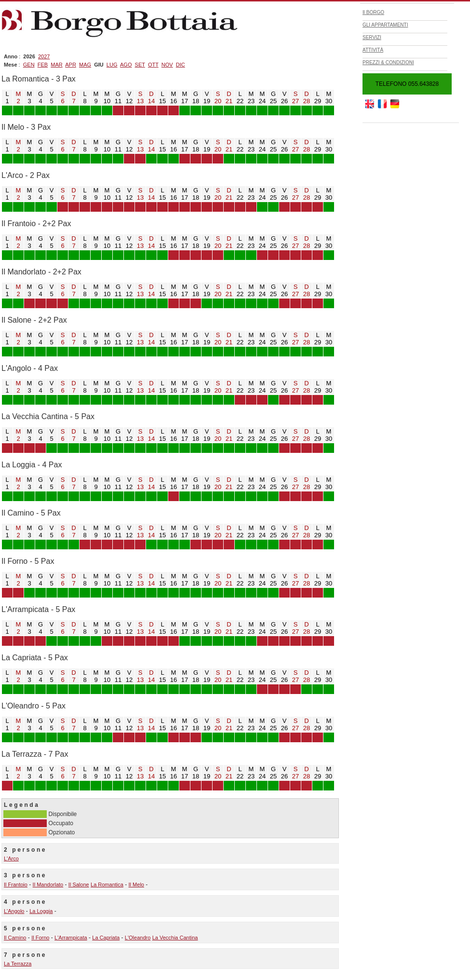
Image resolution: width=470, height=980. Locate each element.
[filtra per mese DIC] (181, 65)
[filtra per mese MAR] (56, 65)
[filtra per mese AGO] (126, 65)
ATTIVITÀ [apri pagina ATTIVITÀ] (373, 50)
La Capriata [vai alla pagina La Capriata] (106, 938)
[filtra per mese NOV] (167, 65)
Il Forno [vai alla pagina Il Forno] (40, 938)
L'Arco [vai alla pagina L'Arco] (11, 858)
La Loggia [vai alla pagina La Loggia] (41, 911)
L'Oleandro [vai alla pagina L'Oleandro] (138, 938)
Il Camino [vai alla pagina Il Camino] (15, 938)
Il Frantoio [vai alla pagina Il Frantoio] (16, 885)
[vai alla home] (122, 37)
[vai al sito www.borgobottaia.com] (370, 107)
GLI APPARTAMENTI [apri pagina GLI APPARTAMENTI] (385, 25)
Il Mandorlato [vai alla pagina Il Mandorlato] (48, 885)
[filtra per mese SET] (140, 65)
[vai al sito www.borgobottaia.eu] (382, 107)
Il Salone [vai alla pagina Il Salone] (79, 885)
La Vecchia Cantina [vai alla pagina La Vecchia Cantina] (175, 938)
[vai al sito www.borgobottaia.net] (395, 107)
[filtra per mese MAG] (85, 65)
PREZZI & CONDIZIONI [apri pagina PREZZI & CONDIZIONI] (388, 62)
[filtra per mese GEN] (29, 65)
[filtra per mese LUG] (112, 65)
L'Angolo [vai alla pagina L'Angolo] (14, 911)
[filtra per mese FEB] (43, 65)
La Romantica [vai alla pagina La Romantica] (107, 885)
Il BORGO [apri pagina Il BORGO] (373, 12)
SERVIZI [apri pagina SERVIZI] (372, 37)
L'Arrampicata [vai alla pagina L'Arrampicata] (71, 938)
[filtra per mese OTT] (153, 65)
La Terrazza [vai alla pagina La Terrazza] (18, 964)
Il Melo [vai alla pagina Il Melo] (136, 885)
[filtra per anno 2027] (44, 56)
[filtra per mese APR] (71, 65)
